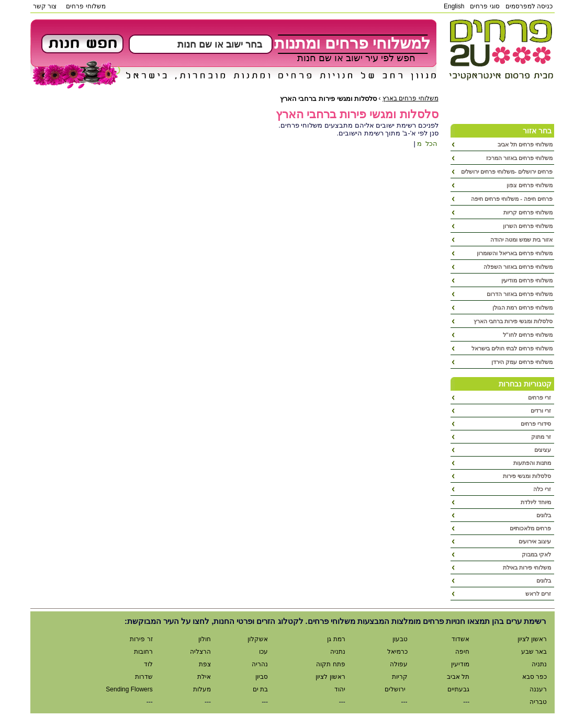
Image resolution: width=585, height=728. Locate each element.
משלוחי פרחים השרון (528, 226)
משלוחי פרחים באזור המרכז (519, 158)
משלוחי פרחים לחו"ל (528, 335)
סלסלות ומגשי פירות (528, 476)
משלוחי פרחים (86, 6)
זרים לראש (539, 594)
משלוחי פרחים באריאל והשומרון (515, 253)
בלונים (544, 515)
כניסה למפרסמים (529, 6)
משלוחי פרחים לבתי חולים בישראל (512, 348)
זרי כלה (543, 489)
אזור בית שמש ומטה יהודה (521, 240)
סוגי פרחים (485, 6)
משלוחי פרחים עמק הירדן (522, 362)
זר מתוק (542, 437)
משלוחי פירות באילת (528, 567)
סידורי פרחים (537, 424)
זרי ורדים (542, 411)
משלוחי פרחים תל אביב (525, 144)
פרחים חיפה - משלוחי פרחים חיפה (512, 199)
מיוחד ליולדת (537, 502)
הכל (430, 144)
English (454, 6)
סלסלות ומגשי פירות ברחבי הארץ (513, 321)
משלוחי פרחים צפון (530, 185)
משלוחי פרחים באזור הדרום (520, 294)
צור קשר (45, 6)
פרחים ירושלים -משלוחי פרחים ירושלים (507, 172)
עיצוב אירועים (536, 541)
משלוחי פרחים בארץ (410, 98)
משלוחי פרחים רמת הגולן (522, 308)
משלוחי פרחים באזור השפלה (518, 267)
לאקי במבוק (537, 554)
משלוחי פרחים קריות (528, 212)
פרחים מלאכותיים (531, 528)
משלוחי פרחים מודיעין (527, 280)
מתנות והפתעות (533, 463)
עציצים (543, 450)
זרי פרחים (540, 397)
